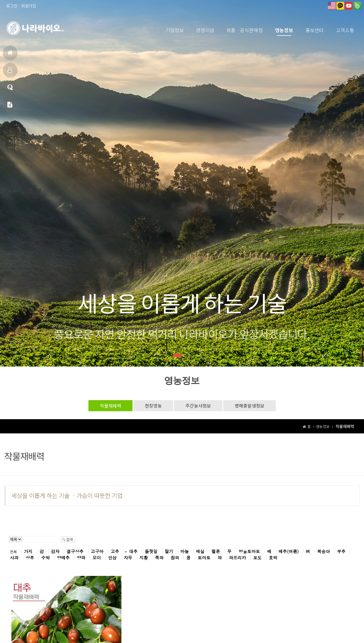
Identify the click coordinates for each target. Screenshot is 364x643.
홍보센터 (315, 30)
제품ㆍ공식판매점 (245, 30)
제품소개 (10, 72)
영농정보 (284, 30)
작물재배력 (110, 406)
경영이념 (205, 30)
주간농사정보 (198, 406)
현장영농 (153, 406)
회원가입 (29, 6)
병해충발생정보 (250, 406)
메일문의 (10, 107)
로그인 (12, 6)
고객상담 (10, 90)
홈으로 (10, 55)
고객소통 (345, 30)
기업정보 (175, 30)
